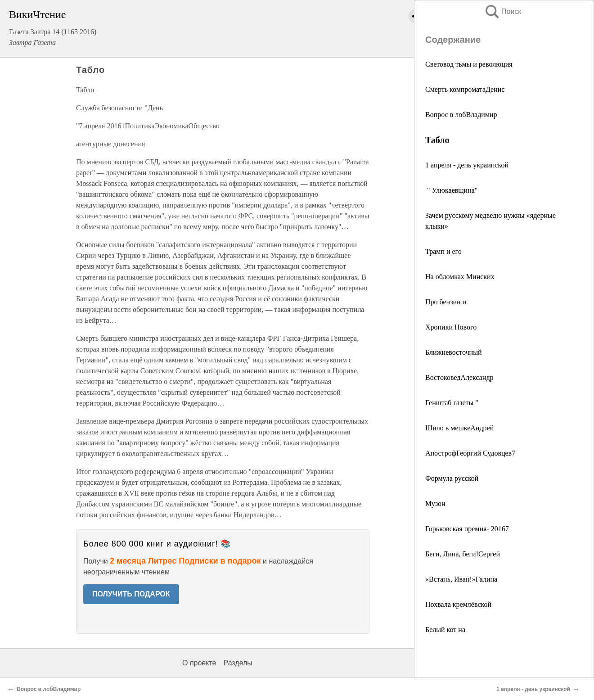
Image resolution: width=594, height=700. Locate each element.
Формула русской (452, 478)
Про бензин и (446, 302)
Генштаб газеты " (452, 403)
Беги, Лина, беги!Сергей (463, 554)
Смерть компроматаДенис (465, 89)
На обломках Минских (460, 277)
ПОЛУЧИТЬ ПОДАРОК (131, 594)
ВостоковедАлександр (459, 377)
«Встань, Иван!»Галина (461, 579)
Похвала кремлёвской (458, 604)
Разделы (238, 663)
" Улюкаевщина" (451, 190)
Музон (435, 504)
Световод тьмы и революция (469, 64)
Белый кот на (445, 630)
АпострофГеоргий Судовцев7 (470, 453)
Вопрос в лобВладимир (461, 115)
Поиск (503, 11)
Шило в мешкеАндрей (459, 428)
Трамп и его (443, 251)
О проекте (199, 663)
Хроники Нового (451, 327)
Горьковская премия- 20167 (467, 529)
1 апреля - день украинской (467, 165)
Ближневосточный (453, 352)
